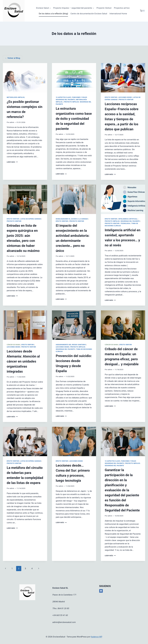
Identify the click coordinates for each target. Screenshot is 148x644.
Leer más (12, 162)
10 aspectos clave (63, 97)
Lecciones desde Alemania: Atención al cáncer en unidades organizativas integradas (23, 361)
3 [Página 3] (25, 568)
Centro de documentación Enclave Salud (89, 14)
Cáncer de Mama (13, 345)
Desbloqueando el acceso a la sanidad (72, 219)
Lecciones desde (125, 97)
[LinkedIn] (101, 591)
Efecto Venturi (111, 97)
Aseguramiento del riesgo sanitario (71, 345)
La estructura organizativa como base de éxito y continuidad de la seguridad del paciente (74, 119)
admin (12, 122)
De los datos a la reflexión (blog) (53, 14)
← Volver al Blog (13, 58)
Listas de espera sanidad (31, 219)
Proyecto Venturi (104, 8)
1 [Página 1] (12, 568)
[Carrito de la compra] (143, 11)
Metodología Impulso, (16, 97)
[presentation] (25, 78)
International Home (118, 14)
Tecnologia (125, 223)
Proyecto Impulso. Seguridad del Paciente (122, 221)
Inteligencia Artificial (128, 219)
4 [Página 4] (32, 568)
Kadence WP (97, 637)
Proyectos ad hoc (122, 8)
